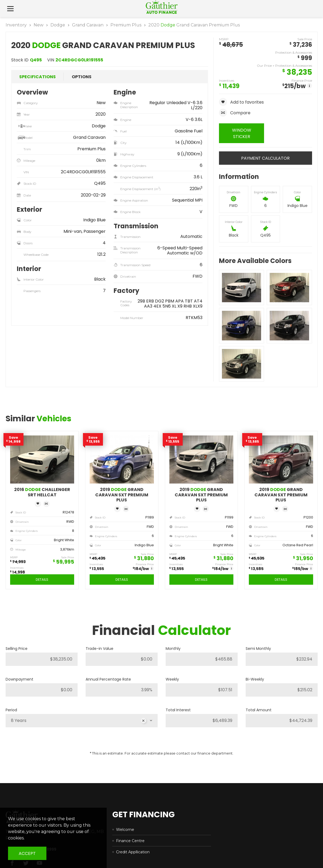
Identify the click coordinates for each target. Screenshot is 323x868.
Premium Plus (126, 25)
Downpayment (19, 679)
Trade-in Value (99, 649)
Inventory (16, 25)
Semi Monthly (258, 649)
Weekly (172, 679)
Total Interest (178, 710)
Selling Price (17, 649)
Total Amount (259, 710)
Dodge (58, 25)
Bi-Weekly (255, 679)
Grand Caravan (88, 25)
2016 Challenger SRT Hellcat (42, 492)
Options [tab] (82, 77)
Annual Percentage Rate (108, 679)
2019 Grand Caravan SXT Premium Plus (122, 495)
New (39, 25)
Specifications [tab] (37, 77)
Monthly (173, 649)
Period (11, 710)
